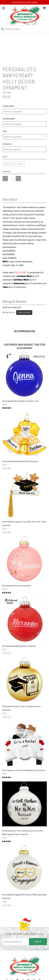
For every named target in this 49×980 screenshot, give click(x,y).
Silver (21, 163)
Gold (6, 163)
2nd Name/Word (9, 119)
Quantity (6, 171)
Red (13, 163)
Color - (6, 156)
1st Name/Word (8, 106)
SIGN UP (38, 942)
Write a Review (24, 312)
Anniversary (7, 144)
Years (5, 131)
